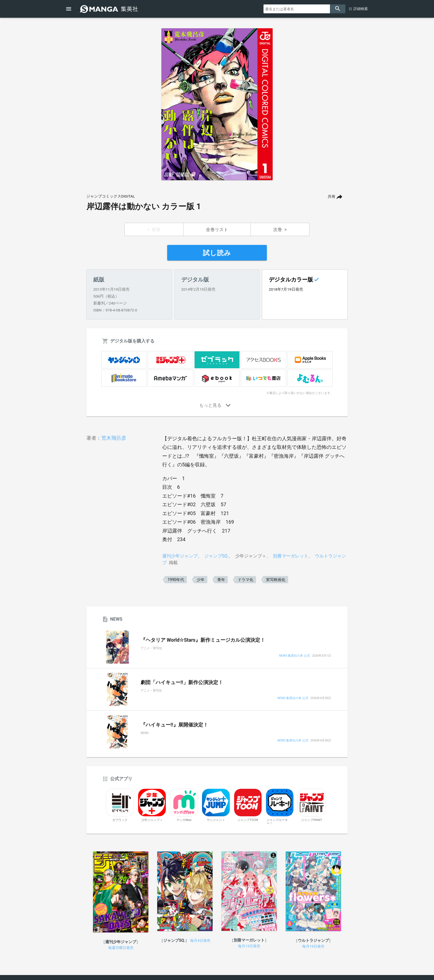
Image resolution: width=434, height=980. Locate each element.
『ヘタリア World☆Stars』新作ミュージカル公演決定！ (203, 640)
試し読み (217, 253)
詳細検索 (361, 9)
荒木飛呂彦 (114, 438)
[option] (217, 104)
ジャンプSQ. (217, 556)
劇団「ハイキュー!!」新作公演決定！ (182, 682)
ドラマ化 (246, 580)
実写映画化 (276, 580)
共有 (332, 197)
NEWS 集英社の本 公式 (294, 656)
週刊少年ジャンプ (180, 556)
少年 (201, 580)
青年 (221, 580)
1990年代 (176, 580)
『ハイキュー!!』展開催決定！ (174, 725)
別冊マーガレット (291, 556)
